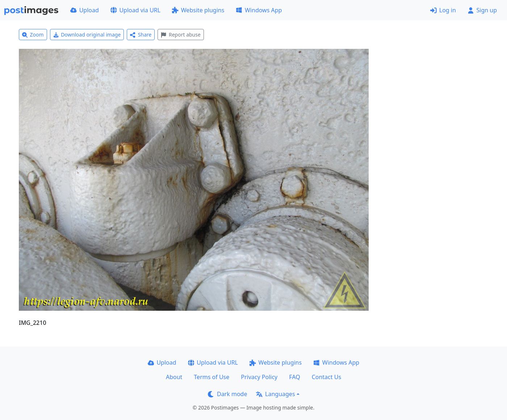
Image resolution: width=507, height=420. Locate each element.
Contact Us (326, 377)
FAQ (294, 377)
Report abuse (181, 35)
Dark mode (227, 394)
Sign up (482, 10)
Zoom (33, 35)
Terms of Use (211, 377)
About (174, 377)
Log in (443, 10)
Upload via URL (135, 10)
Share (141, 35)
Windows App (259, 10)
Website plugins (198, 10)
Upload (85, 10)
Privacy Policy (259, 377)
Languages (275, 394)
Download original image (87, 35)
